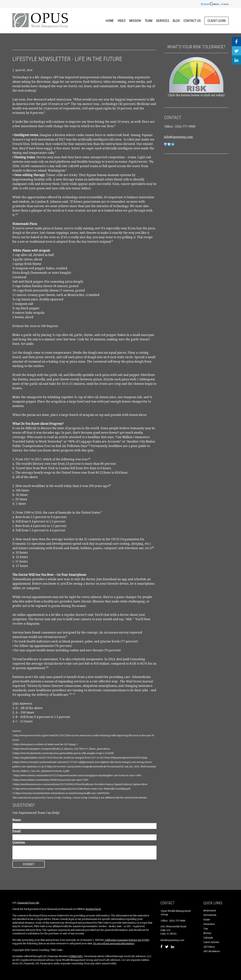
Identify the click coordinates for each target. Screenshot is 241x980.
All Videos (209, 947)
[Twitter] (167, 947)
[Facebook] (161, 947)
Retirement (210, 910)
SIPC (80, 956)
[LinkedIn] (173, 947)
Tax (206, 929)
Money (207, 933)
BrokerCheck (93, 909)
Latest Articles (211, 942)
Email (16, 831)
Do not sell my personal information (114, 943)
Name (17, 820)
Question (19, 842)
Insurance (209, 924)
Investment (210, 915)
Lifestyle (208, 938)
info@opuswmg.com (178, 137)
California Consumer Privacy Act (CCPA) (127, 940)
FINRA (73, 956)
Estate (207, 919)
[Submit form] (29, 864)
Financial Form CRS (28, 903)
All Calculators (212, 951)
